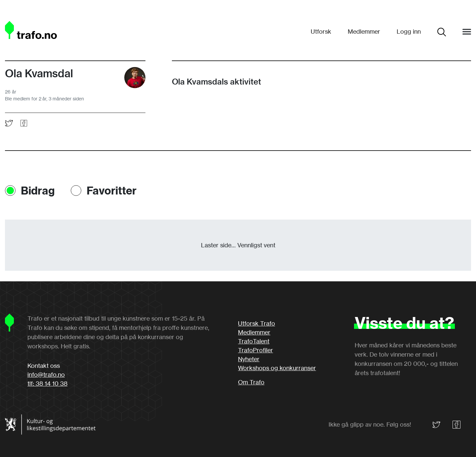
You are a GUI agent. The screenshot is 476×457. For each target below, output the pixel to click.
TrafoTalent (254, 341)
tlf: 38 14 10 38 (47, 383)
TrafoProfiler (256, 350)
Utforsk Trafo (257, 323)
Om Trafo (251, 382)
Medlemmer (364, 31)
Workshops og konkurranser (277, 368)
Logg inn (409, 31)
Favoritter (112, 191)
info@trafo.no (46, 374)
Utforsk (321, 31)
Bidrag (38, 191)
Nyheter (249, 359)
